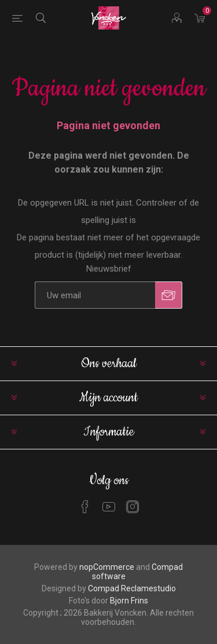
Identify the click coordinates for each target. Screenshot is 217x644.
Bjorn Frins (129, 601)
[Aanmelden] (95, 295)
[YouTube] (109, 507)
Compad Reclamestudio (132, 588)
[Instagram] (133, 507)
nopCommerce (107, 567)
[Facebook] (85, 507)
